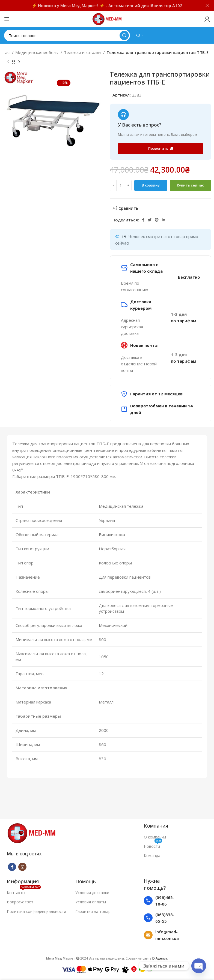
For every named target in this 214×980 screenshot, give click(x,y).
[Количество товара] (121, 185)
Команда (152, 856)
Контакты (24, 892)
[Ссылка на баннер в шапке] (99, 5)
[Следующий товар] (19, 62)
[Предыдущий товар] (8, 62)
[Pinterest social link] (157, 220)
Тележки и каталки (83, 52)
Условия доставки (92, 893)
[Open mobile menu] (7, 19)
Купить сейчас (190, 185)
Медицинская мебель (37, 52)
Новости (153, 845)
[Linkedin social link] (164, 220)
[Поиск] (67, 35)
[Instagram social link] (22, 867)
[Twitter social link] (150, 220)
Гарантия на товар (93, 911)
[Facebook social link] (143, 220)
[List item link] (162, 901)
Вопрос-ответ (20, 902)
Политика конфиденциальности (36, 911)
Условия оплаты (91, 902)
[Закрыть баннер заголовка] (207, 5)
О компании (155, 837)
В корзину (151, 185)
